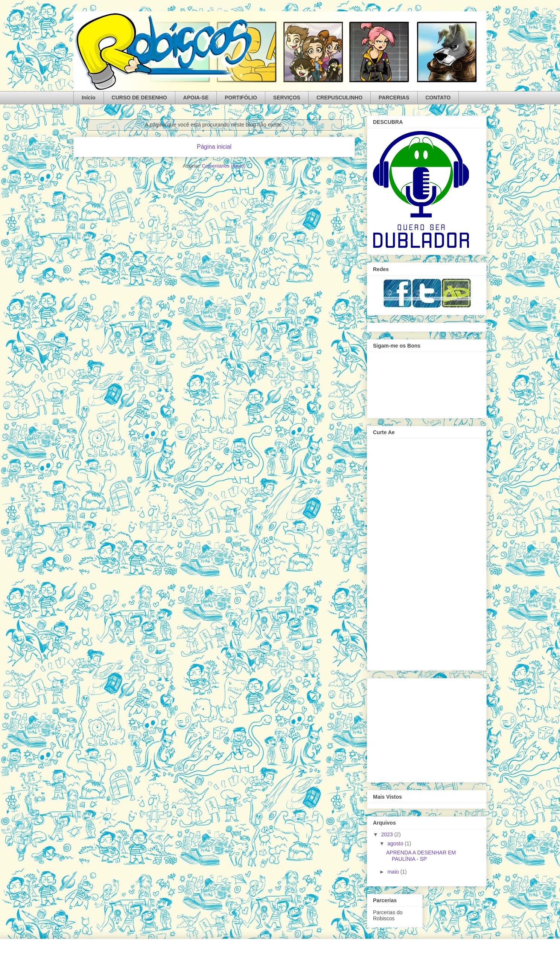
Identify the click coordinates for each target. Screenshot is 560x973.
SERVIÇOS (287, 98)
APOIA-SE (196, 98)
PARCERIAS (394, 98)
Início (89, 98)
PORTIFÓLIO (241, 98)
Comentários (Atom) (224, 166)
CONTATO (438, 98)
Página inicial (214, 147)
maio (394, 872)
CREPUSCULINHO (339, 98)
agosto (396, 843)
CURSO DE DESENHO (139, 98)
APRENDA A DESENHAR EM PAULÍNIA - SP (421, 856)
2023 (388, 834)
